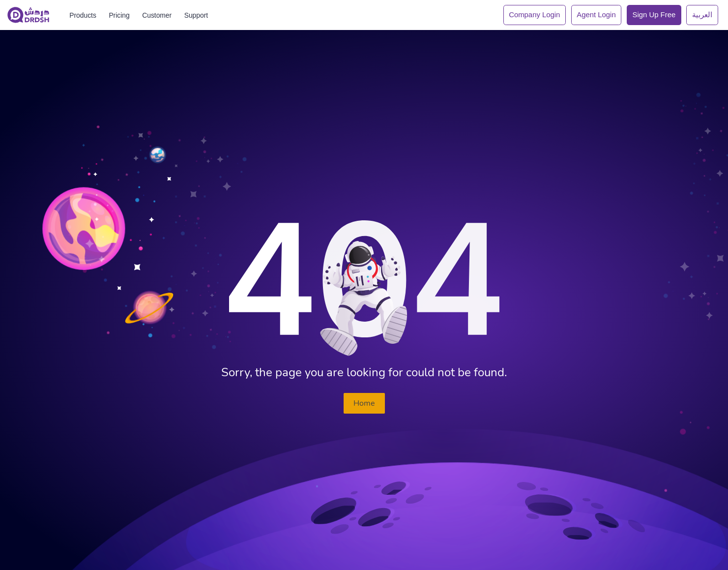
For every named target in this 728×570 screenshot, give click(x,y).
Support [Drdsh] (196, 15)
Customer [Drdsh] (157, 15)
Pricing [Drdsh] (119, 15)
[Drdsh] (28, 15)
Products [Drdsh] (83, 15)
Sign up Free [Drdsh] (654, 15)
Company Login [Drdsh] (534, 15)
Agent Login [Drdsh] (596, 15)
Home (364, 403)
